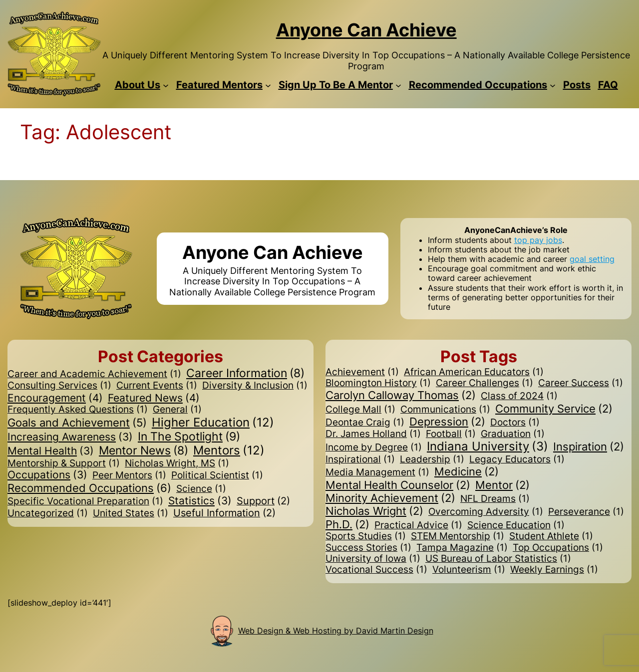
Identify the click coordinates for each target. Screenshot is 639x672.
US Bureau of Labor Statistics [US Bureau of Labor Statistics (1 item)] (498, 559)
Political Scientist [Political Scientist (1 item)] (217, 475)
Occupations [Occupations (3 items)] (47, 475)
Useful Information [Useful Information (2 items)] (224, 513)
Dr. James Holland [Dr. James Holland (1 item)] (373, 434)
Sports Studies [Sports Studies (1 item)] (366, 536)
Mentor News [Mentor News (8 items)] (144, 451)
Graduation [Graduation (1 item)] (513, 434)
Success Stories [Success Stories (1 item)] (368, 548)
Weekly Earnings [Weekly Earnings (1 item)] (554, 570)
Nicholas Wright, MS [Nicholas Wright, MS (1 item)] (177, 463)
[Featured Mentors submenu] (268, 85)
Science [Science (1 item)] (201, 489)
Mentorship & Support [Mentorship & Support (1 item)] (64, 463)
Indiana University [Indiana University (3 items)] (487, 447)
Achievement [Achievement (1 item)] (362, 372)
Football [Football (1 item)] (451, 434)
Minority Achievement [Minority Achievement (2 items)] (390, 498)
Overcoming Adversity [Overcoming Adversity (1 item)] (486, 512)
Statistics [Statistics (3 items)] (200, 501)
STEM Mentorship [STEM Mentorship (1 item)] (458, 536)
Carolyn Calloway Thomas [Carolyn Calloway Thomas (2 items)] (401, 395)
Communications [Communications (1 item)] (445, 410)
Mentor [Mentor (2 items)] (502, 485)
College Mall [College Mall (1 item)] (360, 410)
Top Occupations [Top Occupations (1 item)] (558, 548)
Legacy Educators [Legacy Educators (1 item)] (517, 459)
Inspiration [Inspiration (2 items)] (589, 447)
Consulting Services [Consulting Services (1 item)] (59, 386)
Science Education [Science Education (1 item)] (516, 525)
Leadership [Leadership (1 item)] (432, 459)
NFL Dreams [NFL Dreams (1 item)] (495, 499)
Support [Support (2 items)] (263, 501)
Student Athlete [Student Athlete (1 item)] (551, 536)
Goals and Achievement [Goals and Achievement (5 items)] (77, 423)
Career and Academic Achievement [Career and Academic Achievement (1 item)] (94, 374)
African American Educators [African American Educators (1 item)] (474, 372)
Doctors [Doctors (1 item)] (515, 423)
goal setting (592, 259)
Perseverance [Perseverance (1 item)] (586, 512)
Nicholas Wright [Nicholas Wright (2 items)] (374, 511)
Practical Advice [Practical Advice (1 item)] (418, 525)
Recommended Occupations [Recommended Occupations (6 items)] (89, 488)
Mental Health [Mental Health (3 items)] (51, 451)
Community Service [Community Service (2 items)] (554, 409)
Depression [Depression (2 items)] (447, 422)
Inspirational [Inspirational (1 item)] (360, 459)
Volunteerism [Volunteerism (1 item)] (469, 570)
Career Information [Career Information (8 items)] (245, 374)
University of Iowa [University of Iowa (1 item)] (373, 559)
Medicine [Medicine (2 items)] (467, 471)
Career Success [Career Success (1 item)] (581, 383)
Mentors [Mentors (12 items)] (229, 451)
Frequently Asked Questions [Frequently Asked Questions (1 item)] (78, 410)
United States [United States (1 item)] (131, 513)
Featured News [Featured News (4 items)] (154, 398)
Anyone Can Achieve (366, 30)
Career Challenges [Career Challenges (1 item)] (484, 383)
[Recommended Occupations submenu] (553, 85)
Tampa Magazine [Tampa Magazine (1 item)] (462, 548)
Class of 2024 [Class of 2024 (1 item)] (519, 396)
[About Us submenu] (166, 85)
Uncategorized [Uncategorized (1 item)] (48, 513)
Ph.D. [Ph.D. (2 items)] (347, 524)
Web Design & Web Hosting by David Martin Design (336, 631)
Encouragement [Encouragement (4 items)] (55, 398)
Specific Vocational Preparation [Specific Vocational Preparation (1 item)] (85, 501)
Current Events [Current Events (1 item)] (157, 386)
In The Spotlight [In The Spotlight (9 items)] (189, 437)
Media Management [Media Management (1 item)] (377, 472)
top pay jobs (538, 240)
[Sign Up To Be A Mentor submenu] (398, 85)
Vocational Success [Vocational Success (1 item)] (376, 570)
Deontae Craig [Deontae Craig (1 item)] (365, 423)
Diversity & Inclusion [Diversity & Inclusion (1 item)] (255, 386)
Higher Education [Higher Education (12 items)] (213, 423)
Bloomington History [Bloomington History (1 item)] (378, 383)
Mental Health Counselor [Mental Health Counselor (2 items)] (398, 485)
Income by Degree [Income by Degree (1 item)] (374, 448)
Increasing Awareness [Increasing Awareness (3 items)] (70, 437)
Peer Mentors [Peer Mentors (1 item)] (129, 475)
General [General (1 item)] (177, 410)
